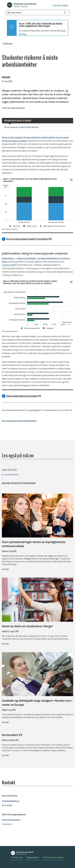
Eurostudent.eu (12, 475)
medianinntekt (8, 265)
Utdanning (8, 43)
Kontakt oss (17, 857)
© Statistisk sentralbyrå (53, 857)
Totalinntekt (50, 328)
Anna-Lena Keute (18, 108)
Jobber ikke (16, 226)
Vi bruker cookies (60, 5)
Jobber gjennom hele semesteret (54, 226)
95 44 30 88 (7, 805)
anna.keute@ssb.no (11, 801)
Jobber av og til (32, 226)
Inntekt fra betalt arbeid (32, 328)
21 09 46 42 (7, 824)
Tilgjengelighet (32, 857)
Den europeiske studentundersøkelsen (22, 127)
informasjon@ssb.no (11, 820)
